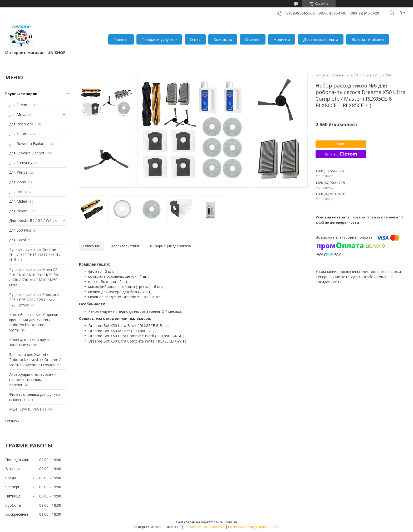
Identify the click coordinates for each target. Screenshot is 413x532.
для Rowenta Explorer (28, 143)
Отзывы (253, 39)
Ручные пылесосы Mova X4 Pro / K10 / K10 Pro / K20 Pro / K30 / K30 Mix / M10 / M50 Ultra (34, 277)
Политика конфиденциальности (253, 527)
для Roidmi (19, 211)
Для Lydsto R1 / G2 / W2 (30, 220)
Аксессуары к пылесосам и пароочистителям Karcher (33, 379)
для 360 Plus (20, 230)
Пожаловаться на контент (205, 527)
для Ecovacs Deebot (27, 153)
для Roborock (21, 124)
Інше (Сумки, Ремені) (28, 409)
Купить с (341, 154)
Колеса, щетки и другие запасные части (30, 342)
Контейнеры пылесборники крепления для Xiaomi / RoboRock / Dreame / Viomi (34, 322)
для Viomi (18, 182)
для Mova (18, 114)
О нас (195, 39)
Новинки (282, 39)
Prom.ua (230, 522)
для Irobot (18, 192)
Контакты (223, 39)
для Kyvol (18, 240)
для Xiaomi (19, 134)
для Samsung (21, 163)
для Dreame (20, 105)
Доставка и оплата (321, 39)
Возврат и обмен (368, 39)
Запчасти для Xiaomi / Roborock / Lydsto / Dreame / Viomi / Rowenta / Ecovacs (35, 360)
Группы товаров (21, 94)
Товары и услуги (157, 39)
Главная (121, 39)
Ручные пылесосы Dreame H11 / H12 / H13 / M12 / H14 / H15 (35, 255)
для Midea (18, 201)
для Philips (18, 172)
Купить (341, 144)
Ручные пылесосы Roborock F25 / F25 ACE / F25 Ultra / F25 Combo (34, 300)
